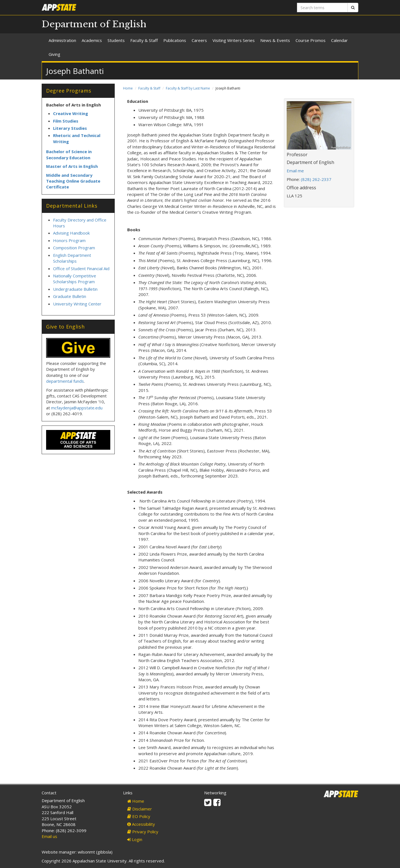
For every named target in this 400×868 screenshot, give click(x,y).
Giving (54, 54)
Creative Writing (71, 113)
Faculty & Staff (144, 40)
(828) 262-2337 (316, 179)
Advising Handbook (71, 233)
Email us (49, 836)
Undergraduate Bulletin (75, 289)
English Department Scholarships (72, 258)
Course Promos (311, 40)
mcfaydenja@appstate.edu (77, 408)
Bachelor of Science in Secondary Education (69, 154)
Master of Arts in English (72, 166)
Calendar (339, 40)
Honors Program (69, 240)
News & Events (275, 40)
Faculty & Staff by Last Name (188, 88)
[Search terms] (322, 8)
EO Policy (139, 816)
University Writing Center (77, 304)
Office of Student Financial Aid (81, 268)
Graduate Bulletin (70, 296)
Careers (199, 40)
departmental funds (65, 381)
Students (116, 40)
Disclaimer (140, 809)
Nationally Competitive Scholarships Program (75, 279)
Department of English (94, 24)
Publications (175, 40)
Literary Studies (70, 128)
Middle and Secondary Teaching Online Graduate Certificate (73, 181)
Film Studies (66, 121)
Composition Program (74, 248)
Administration (62, 40)
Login (135, 839)
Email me (295, 171)
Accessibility (141, 824)
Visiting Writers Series (234, 40)
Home (128, 88)
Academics (92, 40)
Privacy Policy (143, 832)
